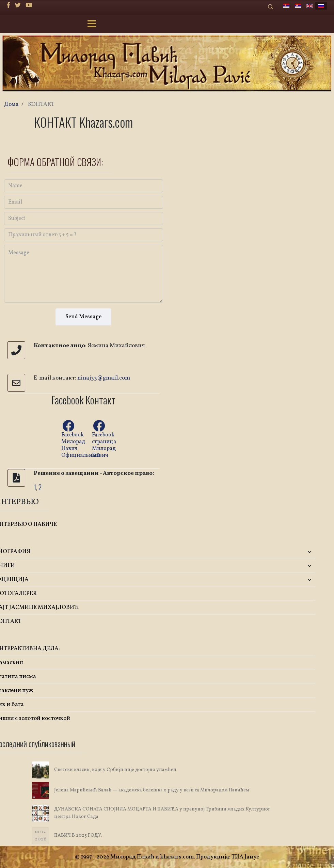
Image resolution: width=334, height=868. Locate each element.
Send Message (83, 317)
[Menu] (92, 25)
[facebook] (8, 6)
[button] (262, 552)
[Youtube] (29, 6)
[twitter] (18, 6)
